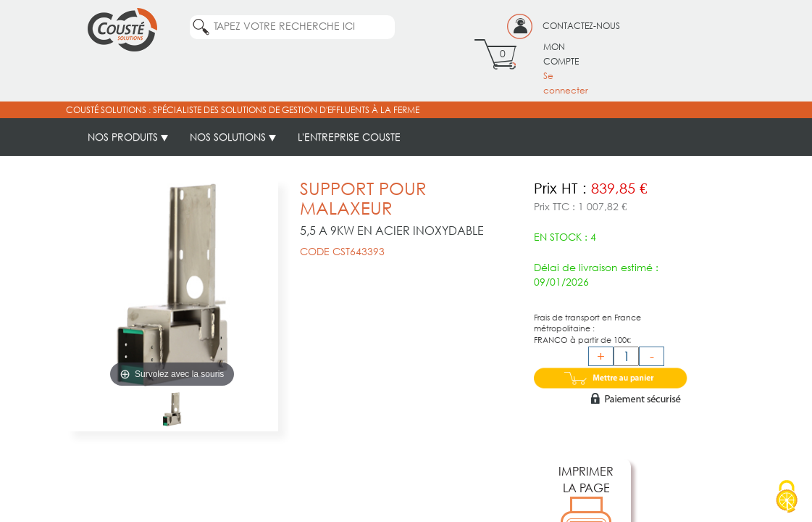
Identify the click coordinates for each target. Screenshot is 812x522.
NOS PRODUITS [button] (128, 137)
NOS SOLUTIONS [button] (233, 137)
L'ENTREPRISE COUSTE (349, 137)
